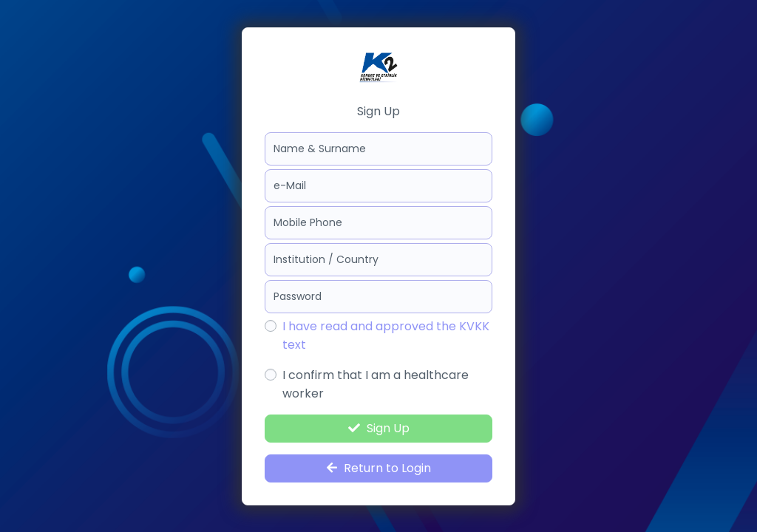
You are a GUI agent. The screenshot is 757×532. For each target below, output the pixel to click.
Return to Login (379, 468)
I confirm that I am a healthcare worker (376, 384)
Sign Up (379, 428)
